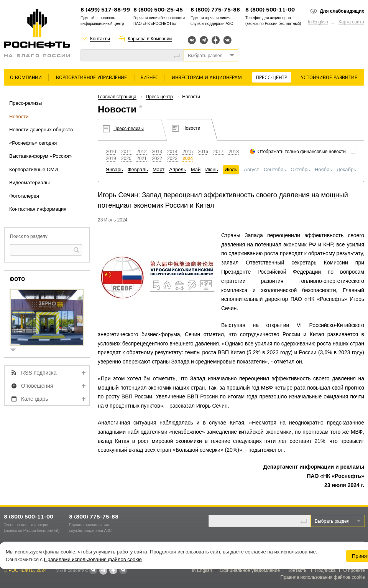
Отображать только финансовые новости (302, 152)
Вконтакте (192, 40)
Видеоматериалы (30, 183)
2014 (172, 152)
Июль (231, 169)
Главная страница (117, 97)
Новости (19, 116)
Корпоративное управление (91, 78)
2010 (111, 152)
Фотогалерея (24, 196)
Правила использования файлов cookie (323, 577)
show (16, 351)
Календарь (35, 399)
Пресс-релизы (25, 103)
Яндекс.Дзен (216, 40)
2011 (126, 152)
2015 (188, 152)
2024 (188, 159)
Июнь (212, 169)
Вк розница (228, 40)
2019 (111, 159)
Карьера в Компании (150, 39)
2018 (234, 152)
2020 (126, 159)
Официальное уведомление (250, 570)
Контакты (100, 39)
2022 (157, 159)
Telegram (204, 40)
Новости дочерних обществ (41, 130)
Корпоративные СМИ (34, 169)
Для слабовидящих (342, 11)
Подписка (325, 570)
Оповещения (37, 386)
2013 (157, 152)
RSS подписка (39, 373)
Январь (114, 169)
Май (196, 169)
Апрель (177, 169)
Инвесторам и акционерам (207, 78)
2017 (218, 152)
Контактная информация (38, 209)
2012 (142, 152)
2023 (172, 159)
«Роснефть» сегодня (33, 143)
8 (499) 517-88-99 (105, 10)
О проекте (354, 570)
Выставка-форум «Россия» (40, 156)
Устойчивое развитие (329, 78)
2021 (142, 159)
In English (318, 22)
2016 (203, 152)
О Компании (26, 78)
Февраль (138, 169)
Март (159, 169)
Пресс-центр (272, 78)
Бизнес (149, 78)
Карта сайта (351, 22)
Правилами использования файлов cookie (93, 559)
